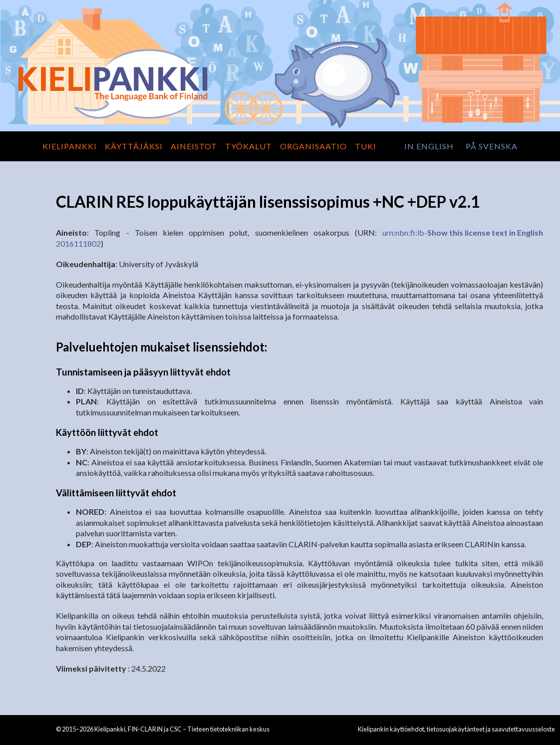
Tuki (366, 146)
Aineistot (194, 146)
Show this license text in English (485, 232)
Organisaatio (313, 146)
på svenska (492, 146)
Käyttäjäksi (134, 146)
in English (429, 146)
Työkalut (249, 146)
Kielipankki (70, 146)
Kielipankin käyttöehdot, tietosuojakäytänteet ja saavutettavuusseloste (456, 729)
